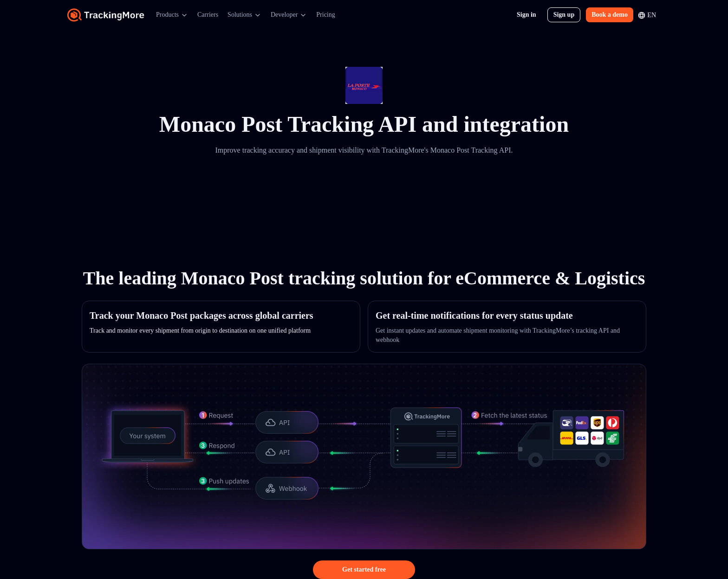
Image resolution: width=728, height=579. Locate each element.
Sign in (526, 15)
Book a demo (610, 15)
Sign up (564, 15)
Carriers (208, 15)
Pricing (325, 15)
